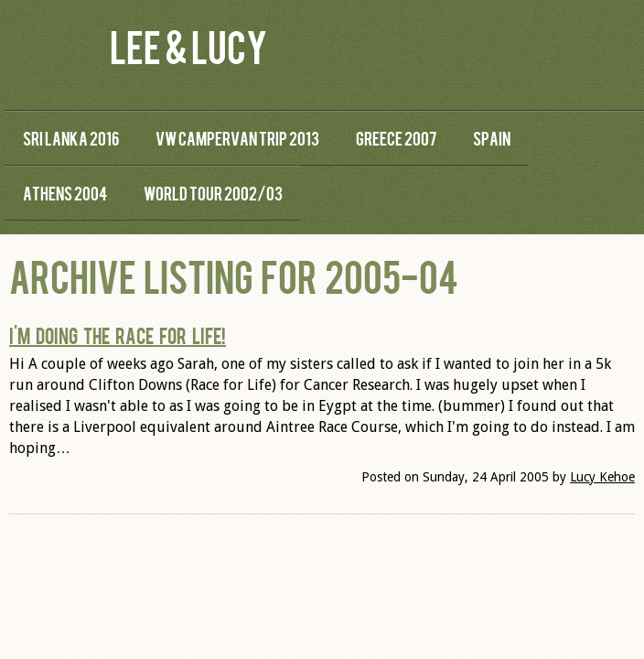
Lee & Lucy (188, 45)
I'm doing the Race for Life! (118, 335)
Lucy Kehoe (602, 477)
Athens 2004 (65, 193)
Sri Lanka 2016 (71, 138)
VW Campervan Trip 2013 (237, 138)
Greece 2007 (396, 138)
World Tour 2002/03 (213, 193)
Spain (492, 138)
